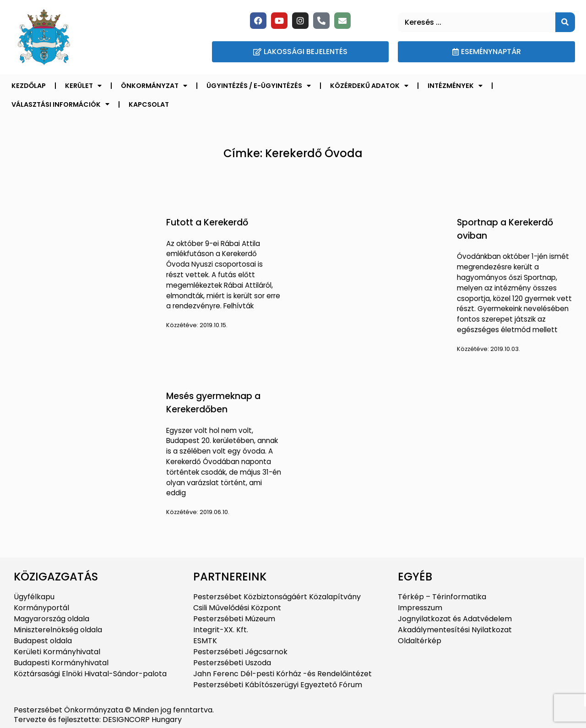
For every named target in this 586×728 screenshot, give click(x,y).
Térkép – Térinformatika (442, 597)
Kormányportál (41, 608)
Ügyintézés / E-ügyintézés (259, 86)
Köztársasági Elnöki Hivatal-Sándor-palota (90, 674)
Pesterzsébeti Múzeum (234, 619)
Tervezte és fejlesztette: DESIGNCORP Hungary (98, 720)
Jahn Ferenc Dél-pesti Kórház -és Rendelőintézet (282, 674)
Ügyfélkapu (34, 597)
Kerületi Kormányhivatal (57, 652)
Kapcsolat (149, 104)
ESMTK (205, 641)
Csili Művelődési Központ (237, 608)
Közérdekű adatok (369, 86)
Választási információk (60, 104)
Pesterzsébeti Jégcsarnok (240, 652)
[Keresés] (565, 22)
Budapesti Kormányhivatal (61, 663)
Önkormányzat (154, 86)
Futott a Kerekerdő (207, 222)
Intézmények (455, 86)
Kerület (83, 86)
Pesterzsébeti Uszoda (232, 663)
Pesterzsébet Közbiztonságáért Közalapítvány (277, 597)
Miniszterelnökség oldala (58, 630)
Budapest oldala (43, 641)
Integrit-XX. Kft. (221, 630)
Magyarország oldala (52, 619)
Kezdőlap (29, 86)
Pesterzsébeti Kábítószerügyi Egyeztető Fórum (278, 685)
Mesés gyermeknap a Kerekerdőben (213, 403)
